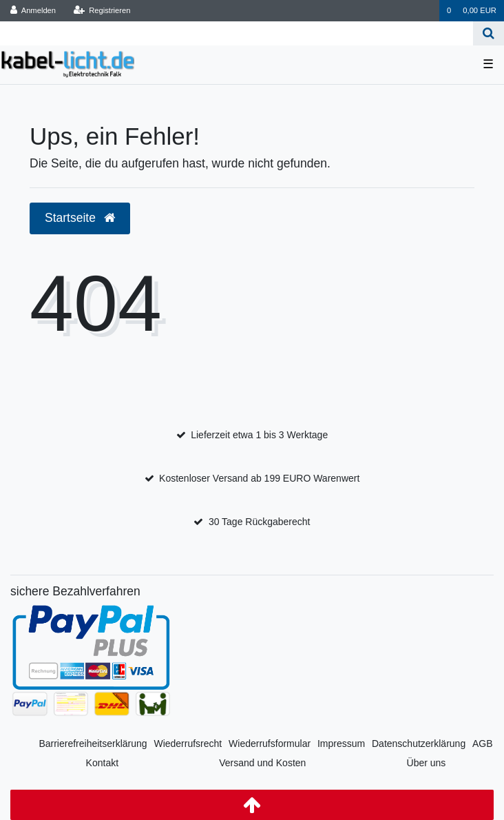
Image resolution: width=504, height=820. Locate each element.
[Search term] (237, 33)
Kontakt (102, 763)
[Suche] (489, 33)
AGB (483, 744)
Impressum (341, 744)
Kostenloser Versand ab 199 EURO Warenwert (259, 478)
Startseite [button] (80, 218)
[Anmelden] (33, 11)
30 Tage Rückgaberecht (260, 522)
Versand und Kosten (262, 763)
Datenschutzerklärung (419, 744)
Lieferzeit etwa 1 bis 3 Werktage (259, 435)
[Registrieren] (102, 11)
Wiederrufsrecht (188, 744)
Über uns (427, 763)
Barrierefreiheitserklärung (93, 744)
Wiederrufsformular (270, 744)
